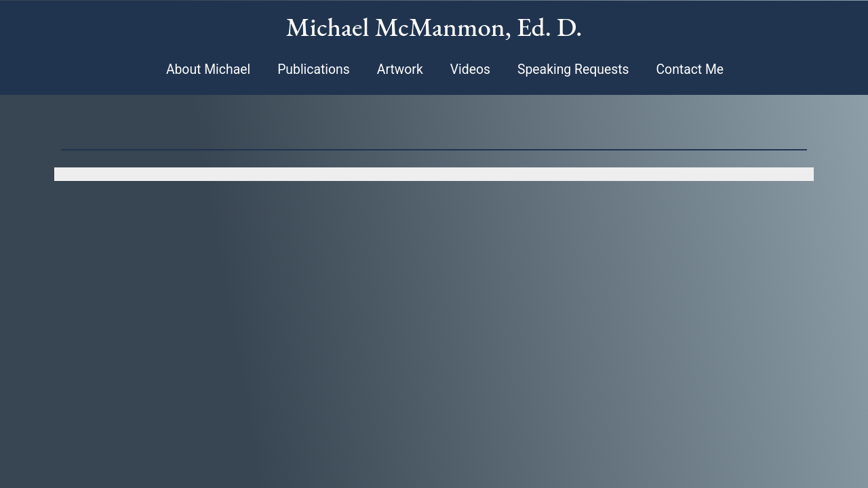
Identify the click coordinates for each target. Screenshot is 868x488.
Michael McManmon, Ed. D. (434, 27)
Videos (470, 69)
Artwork (400, 69)
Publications (314, 69)
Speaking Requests (573, 69)
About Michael (208, 69)
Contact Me (690, 69)
